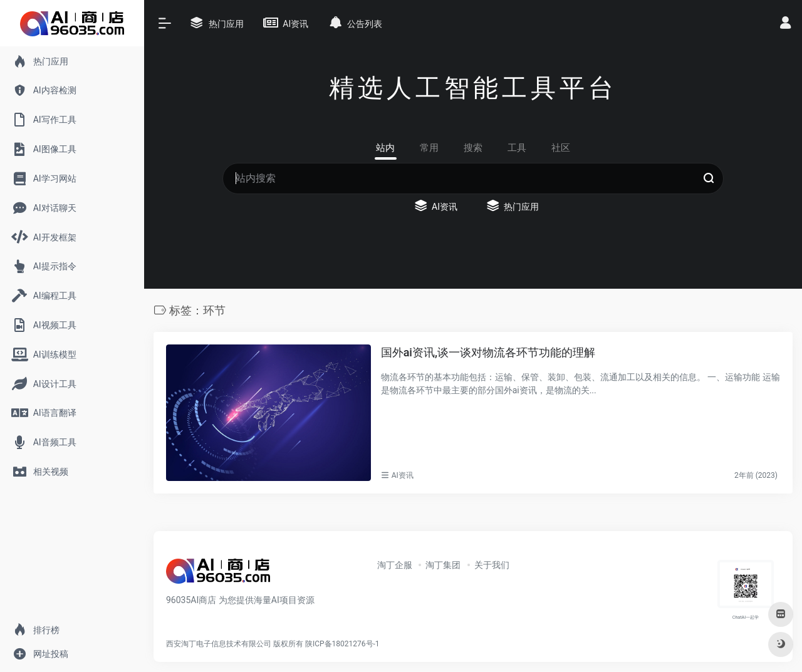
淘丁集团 (443, 565)
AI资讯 (403, 475)
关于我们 (492, 565)
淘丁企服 (395, 565)
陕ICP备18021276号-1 (342, 644)
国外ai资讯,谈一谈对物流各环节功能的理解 (488, 352)
